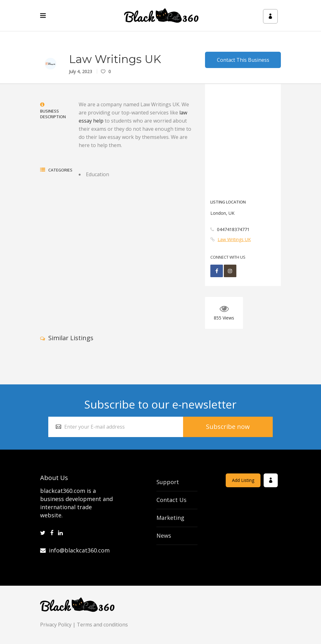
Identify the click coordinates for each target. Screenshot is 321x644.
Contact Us (171, 500)
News (164, 536)
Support (168, 482)
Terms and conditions (102, 625)
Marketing (170, 518)
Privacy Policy (56, 625)
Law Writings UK (234, 239)
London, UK (222, 213)
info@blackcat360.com (75, 550)
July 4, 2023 (81, 71)
